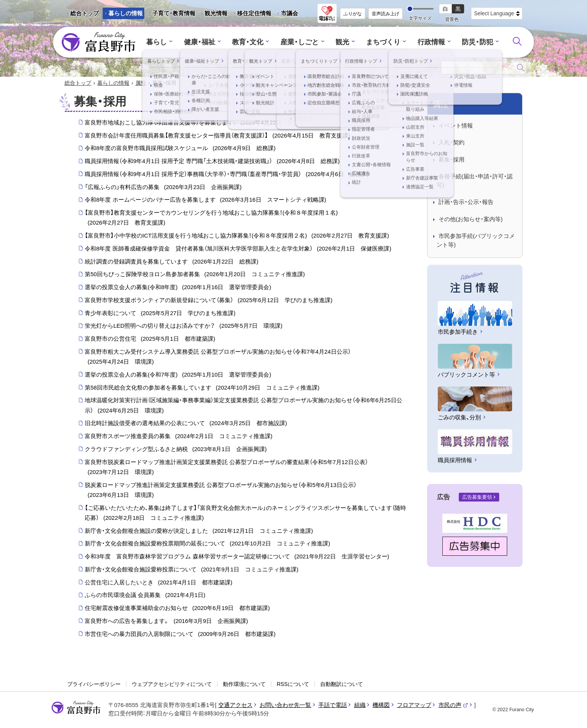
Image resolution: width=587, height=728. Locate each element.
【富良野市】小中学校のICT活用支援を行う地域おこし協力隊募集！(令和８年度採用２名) (237, 236)
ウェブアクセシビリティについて (172, 684)
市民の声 (453, 705)
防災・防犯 (472, 42)
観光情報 (213, 15)
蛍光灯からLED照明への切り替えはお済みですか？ (184, 327)
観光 (342, 42)
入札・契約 (452, 143)
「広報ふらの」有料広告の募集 (163, 188)
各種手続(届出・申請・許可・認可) (475, 181)
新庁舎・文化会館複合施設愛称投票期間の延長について (207, 544)
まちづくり (381, 42)
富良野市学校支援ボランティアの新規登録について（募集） (209, 301)
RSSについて (293, 684)
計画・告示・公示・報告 (466, 203)
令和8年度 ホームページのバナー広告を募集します (206, 201)
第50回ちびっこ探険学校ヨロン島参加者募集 (195, 275)
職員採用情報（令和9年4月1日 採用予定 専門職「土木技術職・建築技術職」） (212, 162)
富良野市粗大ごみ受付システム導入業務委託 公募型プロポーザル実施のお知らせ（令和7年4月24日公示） (218, 358)
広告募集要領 (477, 497)
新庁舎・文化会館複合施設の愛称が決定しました (199, 531)
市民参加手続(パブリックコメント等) (476, 241)
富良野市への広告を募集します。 (166, 621)
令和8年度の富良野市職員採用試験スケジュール (180, 149)
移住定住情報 (251, 15)
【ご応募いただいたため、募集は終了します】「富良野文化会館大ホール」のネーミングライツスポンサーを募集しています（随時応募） (245, 514)
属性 (141, 83)
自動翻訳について (342, 684)
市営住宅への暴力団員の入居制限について (180, 634)
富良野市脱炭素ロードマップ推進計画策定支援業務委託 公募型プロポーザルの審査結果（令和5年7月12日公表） (226, 468)
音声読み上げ (385, 14)
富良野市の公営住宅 (150, 339)
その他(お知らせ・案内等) (471, 219)
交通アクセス (235, 705)
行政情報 (427, 42)
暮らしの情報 (126, 13)
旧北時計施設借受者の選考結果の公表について (186, 424)
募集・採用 (452, 160)
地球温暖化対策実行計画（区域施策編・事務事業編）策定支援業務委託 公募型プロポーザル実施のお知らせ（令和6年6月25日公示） (244, 407)
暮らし (163, 42)
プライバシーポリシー (94, 684)
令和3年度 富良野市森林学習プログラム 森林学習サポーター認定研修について (237, 557)
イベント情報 (456, 126)
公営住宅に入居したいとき (159, 583)
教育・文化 (251, 42)
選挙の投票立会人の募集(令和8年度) (178, 288)
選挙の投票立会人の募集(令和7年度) (178, 375)
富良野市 (76, 708)
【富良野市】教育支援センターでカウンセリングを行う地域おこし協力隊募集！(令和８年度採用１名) (211, 219)
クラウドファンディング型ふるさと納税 (176, 450)
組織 (360, 705)
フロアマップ (414, 705)
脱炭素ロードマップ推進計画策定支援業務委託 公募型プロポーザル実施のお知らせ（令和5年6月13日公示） (221, 491)
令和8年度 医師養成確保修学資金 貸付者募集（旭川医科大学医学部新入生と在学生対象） (238, 249)
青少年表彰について (160, 314)
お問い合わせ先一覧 (285, 705)
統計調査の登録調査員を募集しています (172, 262)
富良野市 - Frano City (98, 42)
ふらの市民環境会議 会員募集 (145, 596)
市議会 (289, 13)
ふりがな (353, 14)
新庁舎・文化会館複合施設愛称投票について (192, 570)
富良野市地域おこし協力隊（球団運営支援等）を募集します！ (224, 123)
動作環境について (244, 684)
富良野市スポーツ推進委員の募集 (179, 437)
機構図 (381, 705)
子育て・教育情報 (174, 13)
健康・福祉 (204, 42)
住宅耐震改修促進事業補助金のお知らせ (177, 608)
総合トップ (85, 13)
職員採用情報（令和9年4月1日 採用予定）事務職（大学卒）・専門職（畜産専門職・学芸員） (227, 175)
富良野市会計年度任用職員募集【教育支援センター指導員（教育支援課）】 (217, 136)
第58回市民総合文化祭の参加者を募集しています (202, 388)
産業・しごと (300, 42)
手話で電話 (333, 705)
